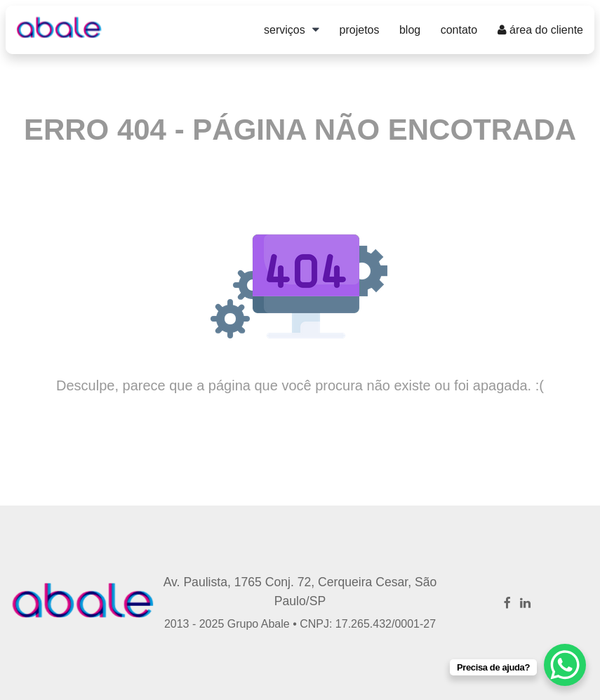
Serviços (285, 30)
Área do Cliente (540, 30)
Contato (459, 30)
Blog (410, 30)
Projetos (360, 30)
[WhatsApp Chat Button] (565, 665)
